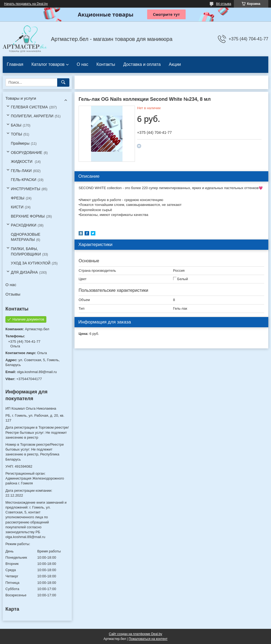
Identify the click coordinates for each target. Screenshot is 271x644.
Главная (15, 64)
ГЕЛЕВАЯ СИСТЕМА (29, 107)
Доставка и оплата (142, 64)
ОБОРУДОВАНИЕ (27, 153)
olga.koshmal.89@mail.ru (37, 372)
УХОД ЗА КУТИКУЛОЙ (31, 263)
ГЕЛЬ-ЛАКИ (21, 171)
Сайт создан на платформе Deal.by (136, 634)
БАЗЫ (16, 125)
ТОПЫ (16, 134)
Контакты (106, 64)
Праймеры (20, 143)
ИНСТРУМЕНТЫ (25, 189)
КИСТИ (17, 207)
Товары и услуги (21, 98)
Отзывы (13, 294)
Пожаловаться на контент (148, 639)
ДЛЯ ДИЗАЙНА (24, 272)
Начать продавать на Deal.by (26, 4)
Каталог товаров (48, 64)
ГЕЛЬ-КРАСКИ (24, 180)
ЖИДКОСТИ (22, 161)
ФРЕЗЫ (18, 198)
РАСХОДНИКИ (24, 225)
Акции (175, 64)
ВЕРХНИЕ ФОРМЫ (28, 216)
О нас (83, 64)
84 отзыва (224, 4)
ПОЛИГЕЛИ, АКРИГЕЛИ (32, 116)
